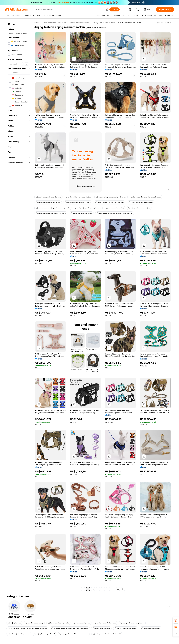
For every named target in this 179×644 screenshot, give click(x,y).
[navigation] (19, 306)
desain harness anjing (34, 623)
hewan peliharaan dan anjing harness (110, 202)
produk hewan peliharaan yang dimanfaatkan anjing (27, 628)
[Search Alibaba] (69, 9)
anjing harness (14, 623)
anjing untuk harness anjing (139, 208)
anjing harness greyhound (44, 634)
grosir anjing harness (101, 628)
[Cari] (114, 9)
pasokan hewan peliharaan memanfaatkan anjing (70, 628)
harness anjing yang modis (58, 623)
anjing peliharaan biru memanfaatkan (74, 634)
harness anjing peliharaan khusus (78, 202)
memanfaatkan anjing (115, 208)
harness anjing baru (82, 623)
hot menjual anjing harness (19, 634)
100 (118, 589)
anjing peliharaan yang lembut (132, 623)
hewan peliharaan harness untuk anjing (51, 213)
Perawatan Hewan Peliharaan (55, 23)
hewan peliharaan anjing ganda (48, 202)
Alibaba (37, 23)
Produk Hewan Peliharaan (79, 23)
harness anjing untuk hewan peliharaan (146, 197)
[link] (176, 620)
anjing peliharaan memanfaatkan (78, 197)
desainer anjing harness (151, 628)
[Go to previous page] (83, 589)
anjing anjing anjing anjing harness (88, 208)
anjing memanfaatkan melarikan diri (107, 634)
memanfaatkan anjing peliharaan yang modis (53, 208)
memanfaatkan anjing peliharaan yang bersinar (115, 213)
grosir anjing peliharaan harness (48, 197)
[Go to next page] (123, 589)
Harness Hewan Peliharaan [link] (130, 23)
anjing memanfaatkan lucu (105, 623)
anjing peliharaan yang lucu (81, 213)
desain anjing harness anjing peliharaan (111, 197)
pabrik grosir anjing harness (126, 628)
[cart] (138, 10)
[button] (107, 9)
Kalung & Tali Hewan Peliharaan (105, 23)
